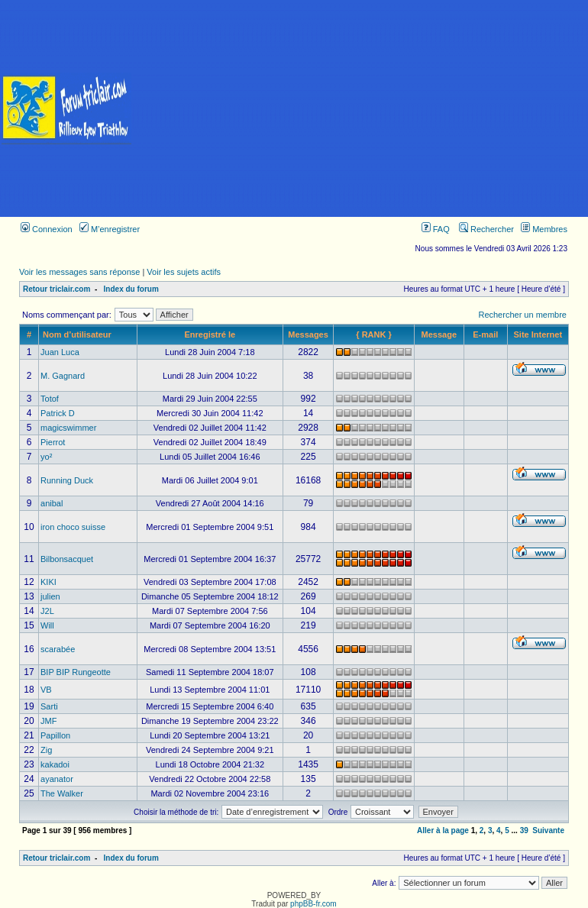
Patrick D (58, 413)
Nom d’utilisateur (77, 334)
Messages (308, 334)
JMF (48, 721)
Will (47, 625)
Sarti (49, 706)
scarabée (58, 649)
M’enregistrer (110, 229)
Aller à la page (443, 830)
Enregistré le (210, 334)
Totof (50, 399)
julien (50, 596)
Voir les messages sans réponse (79, 272)
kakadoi (55, 764)
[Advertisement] (360, 108)
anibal (52, 503)
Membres (544, 229)
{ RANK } (373, 334)
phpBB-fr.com (313, 904)
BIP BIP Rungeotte (76, 672)
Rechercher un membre (522, 315)
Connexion (47, 229)
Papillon (55, 735)
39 (524, 830)
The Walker (62, 793)
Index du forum (131, 289)
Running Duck (67, 480)
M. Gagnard (63, 376)
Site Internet (538, 334)
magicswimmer (68, 428)
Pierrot (53, 442)
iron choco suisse (73, 527)
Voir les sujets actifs (184, 272)
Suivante (548, 830)
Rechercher (486, 229)
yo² (46, 457)
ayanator (57, 779)
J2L (47, 611)
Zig (46, 750)
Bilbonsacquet (67, 559)
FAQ (436, 229)
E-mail (485, 334)
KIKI (48, 582)
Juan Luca (60, 352)
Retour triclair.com (57, 289)
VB (46, 690)
